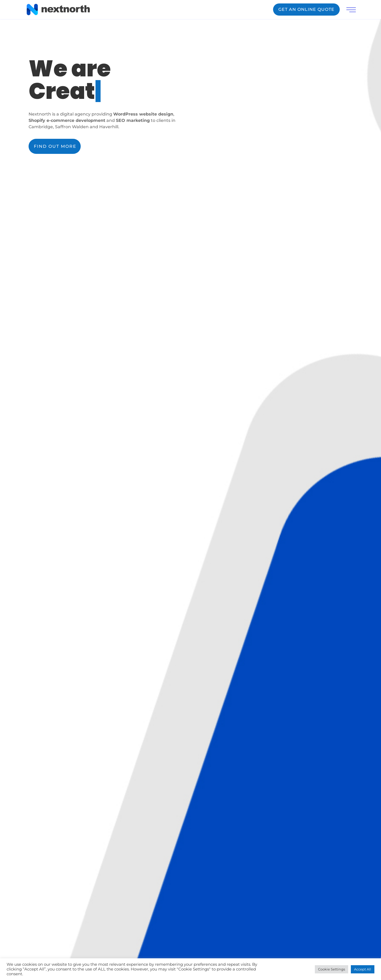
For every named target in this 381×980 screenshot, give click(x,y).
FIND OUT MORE (55, 146)
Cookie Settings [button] (332, 969)
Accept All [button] (363, 969)
